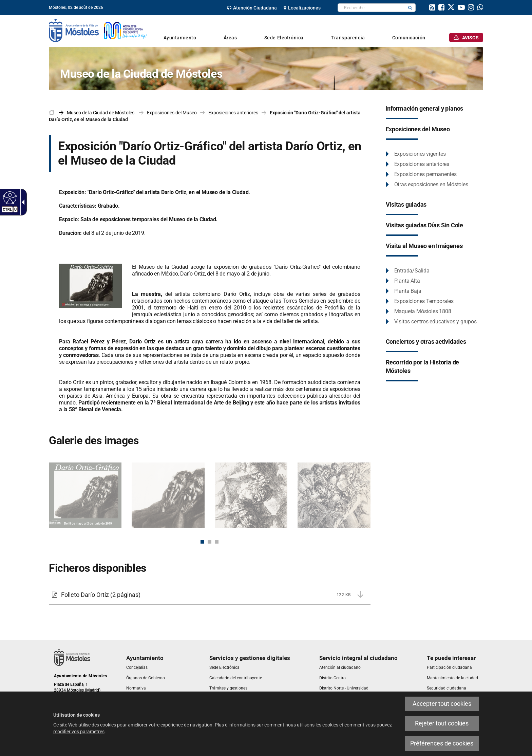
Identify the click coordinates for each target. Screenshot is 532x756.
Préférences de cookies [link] (442, 743)
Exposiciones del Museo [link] (172, 113)
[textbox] (371, 8)
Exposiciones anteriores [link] (233, 113)
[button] (410, 8)
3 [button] (217, 542)
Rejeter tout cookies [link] (442, 723)
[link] (9, 197)
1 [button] (202, 542)
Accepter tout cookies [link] (442, 704)
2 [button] (210, 542)
